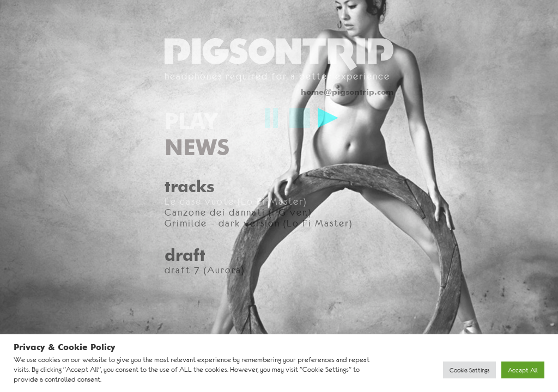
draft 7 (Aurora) (205, 270)
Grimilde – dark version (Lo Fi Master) (259, 223)
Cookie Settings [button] (469, 370)
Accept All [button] (523, 370)
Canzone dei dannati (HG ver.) (238, 212)
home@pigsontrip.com (347, 92)
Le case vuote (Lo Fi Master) (236, 201)
